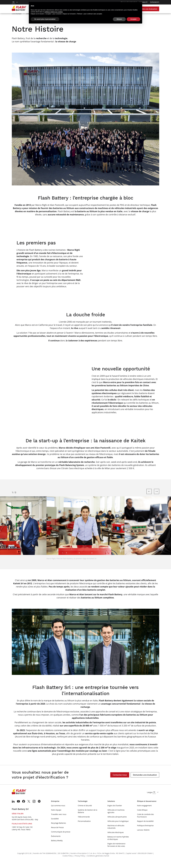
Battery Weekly (57, 847)
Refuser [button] (119, 19)
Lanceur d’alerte (143, 836)
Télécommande (84, 823)
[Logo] (19, 9)
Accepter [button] (134, 19)
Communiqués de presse (61, 838)
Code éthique (142, 816)
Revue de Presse (57, 834)
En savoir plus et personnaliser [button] (45, 19)
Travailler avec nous (59, 820)
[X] (29, 807)
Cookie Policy (68, 862)
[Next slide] (157, 498)
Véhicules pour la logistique (118, 827)
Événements (155, 2)
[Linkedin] (13, 807)
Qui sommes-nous (58, 812)
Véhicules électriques (116, 839)
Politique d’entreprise (145, 832)
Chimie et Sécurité (85, 812)
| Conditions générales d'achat (97, 862)
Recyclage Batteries (58, 829)
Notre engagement (144, 812)
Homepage (17, 19)
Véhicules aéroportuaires (117, 823)
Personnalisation (84, 827)
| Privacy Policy (79, 862)
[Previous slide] (149, 498)
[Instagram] (34, 807)
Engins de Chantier (115, 812)
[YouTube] (18, 807)
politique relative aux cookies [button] (54, 12)
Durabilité (55, 825)
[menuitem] (13, 807)
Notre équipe (56, 816)
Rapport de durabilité (145, 827)
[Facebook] (24, 807)
